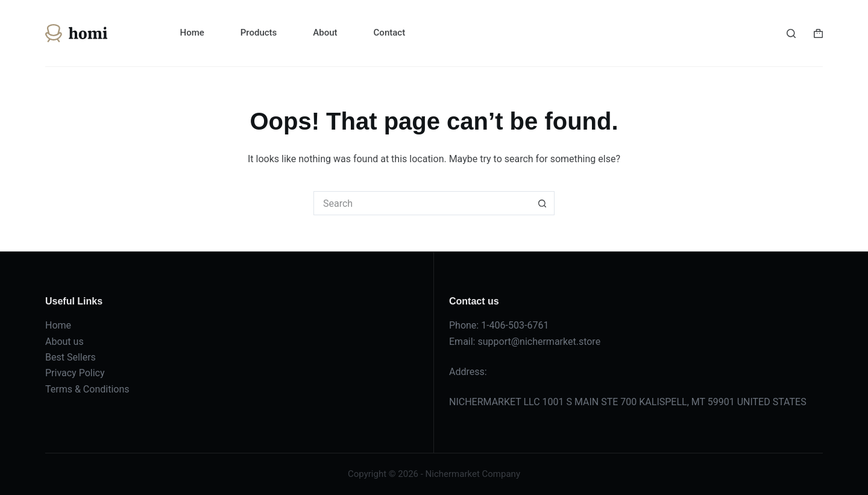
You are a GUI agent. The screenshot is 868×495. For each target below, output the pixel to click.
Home (192, 33)
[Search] (791, 33)
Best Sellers (71, 357)
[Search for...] (422, 203)
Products (259, 33)
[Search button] (542, 203)
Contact (390, 33)
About (325, 33)
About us (64, 342)
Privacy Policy (75, 373)
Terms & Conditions (87, 389)
